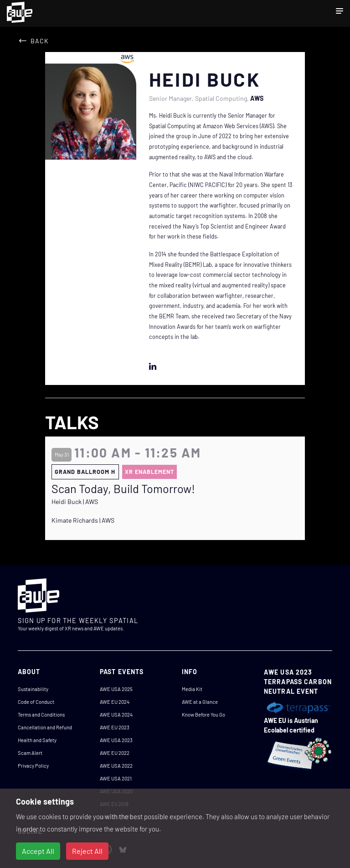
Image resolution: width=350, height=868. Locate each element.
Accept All (38, 851)
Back (40, 41)
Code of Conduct (36, 702)
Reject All (87, 851)
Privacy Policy (33, 766)
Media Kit (192, 689)
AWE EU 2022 (115, 753)
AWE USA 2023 (116, 740)
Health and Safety (37, 740)
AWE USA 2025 (116, 689)
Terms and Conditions (41, 715)
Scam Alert (30, 753)
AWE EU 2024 (115, 702)
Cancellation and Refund (45, 727)
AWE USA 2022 (116, 766)
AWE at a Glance (200, 702)
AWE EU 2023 (115, 727)
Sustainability (33, 689)
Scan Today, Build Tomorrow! (123, 489)
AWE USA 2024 (116, 715)
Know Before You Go (203, 715)
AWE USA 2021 (116, 778)
